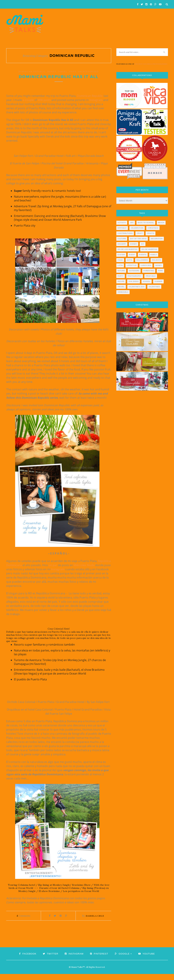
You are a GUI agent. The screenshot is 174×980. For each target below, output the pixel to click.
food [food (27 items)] (120, 260)
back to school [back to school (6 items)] (146, 223)
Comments (23, 922)
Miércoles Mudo (84, 571)
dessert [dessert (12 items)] (122, 244)
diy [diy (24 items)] (143, 244)
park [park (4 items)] (161, 271)
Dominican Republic (90, 102)
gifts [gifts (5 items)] (130, 260)
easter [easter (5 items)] (121, 255)
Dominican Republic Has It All (59, 80)
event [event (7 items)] (132, 255)
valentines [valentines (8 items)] (154, 287)
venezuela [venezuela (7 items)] (123, 292)
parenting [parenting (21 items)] (149, 271)
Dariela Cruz (95, 922)
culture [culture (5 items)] (122, 239)
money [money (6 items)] (159, 265)
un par (53, 571)
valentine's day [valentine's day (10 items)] (137, 287)
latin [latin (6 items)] (120, 265)
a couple (28, 106)
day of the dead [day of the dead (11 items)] (138, 239)
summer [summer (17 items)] (159, 281)
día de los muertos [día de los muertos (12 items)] (128, 249)
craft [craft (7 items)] (140, 233)
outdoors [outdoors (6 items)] (134, 271)
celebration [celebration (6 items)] (137, 228)
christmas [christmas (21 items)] (153, 228)
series (52, 72)
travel (63, 72)
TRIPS (73, 72)
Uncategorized (88, 72)
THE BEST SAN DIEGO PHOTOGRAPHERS (151, 64)
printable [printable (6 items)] (151, 276)
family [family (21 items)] (154, 255)
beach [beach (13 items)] (161, 223)
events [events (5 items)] (143, 255)
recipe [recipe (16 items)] (121, 281)
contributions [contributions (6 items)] (125, 233)
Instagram (96, 106)
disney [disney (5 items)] (134, 244)
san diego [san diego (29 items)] (134, 281)
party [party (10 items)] (121, 276)
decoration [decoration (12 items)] (157, 239)
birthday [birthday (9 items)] (122, 228)
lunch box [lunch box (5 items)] (146, 265)
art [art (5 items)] (132, 223)
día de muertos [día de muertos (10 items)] (149, 249)
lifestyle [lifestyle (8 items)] (132, 265)
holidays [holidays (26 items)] (157, 260)
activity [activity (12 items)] (122, 223)
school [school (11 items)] (147, 281)
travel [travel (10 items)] (121, 287)
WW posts (44, 106)
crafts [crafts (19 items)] (151, 233)
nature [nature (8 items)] (121, 271)
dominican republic (32, 72)
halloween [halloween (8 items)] (142, 260)
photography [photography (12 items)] (135, 276)
